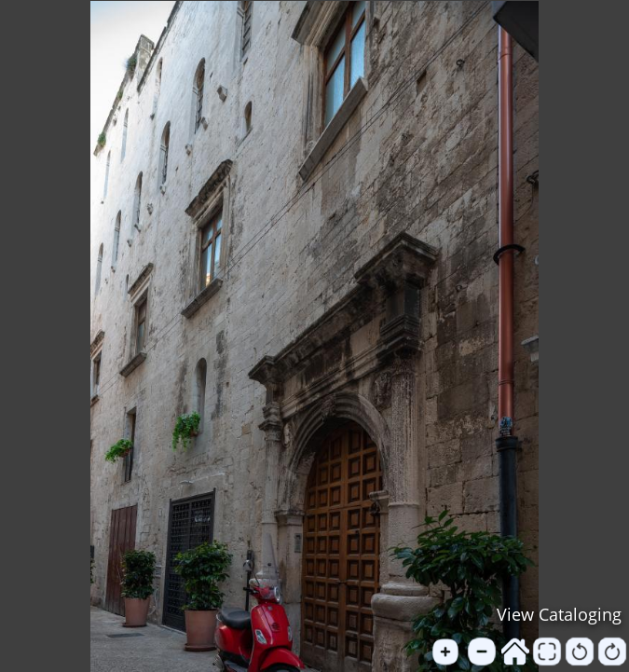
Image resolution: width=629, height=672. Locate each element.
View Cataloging (559, 614)
